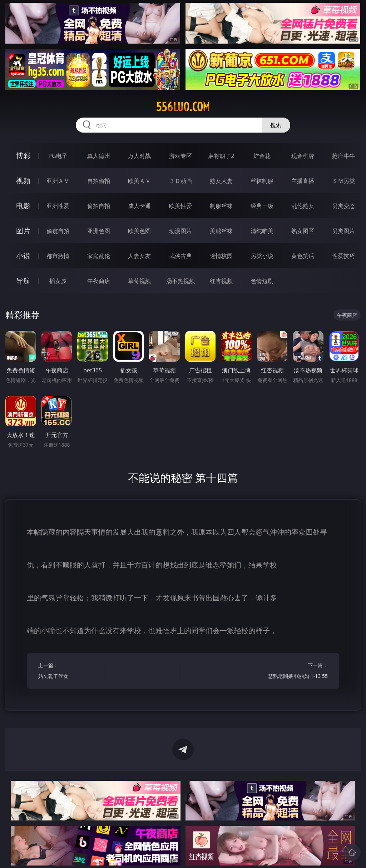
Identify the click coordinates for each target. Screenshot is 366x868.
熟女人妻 (221, 181)
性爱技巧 (343, 256)
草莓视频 (139, 281)
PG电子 (58, 156)
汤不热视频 (180, 281)
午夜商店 (99, 281)
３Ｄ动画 (180, 181)
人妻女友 (139, 256)
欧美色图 (139, 231)
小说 (23, 256)
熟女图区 (303, 231)
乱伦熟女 (303, 206)
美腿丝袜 (221, 231)
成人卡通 (139, 206)
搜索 (276, 125)
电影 (23, 206)
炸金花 (262, 156)
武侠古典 (180, 256)
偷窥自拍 (58, 231)
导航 (23, 281)
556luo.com (183, 107)
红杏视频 (221, 281)
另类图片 (343, 231)
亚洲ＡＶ (58, 181)
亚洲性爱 (58, 206)
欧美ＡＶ (139, 181)
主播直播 (303, 181)
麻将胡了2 (221, 156)
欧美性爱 (180, 206)
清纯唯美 (262, 231)
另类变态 (343, 206)
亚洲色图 (99, 231)
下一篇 (296, 672)
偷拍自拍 (99, 206)
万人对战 (139, 156)
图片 (23, 231)
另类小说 (262, 256)
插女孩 (58, 281)
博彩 (23, 156)
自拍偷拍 (99, 181)
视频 (23, 181)
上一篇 (70, 672)
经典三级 (262, 206)
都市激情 (58, 256)
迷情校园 (221, 256)
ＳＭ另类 (343, 181)
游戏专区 (180, 156)
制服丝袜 (221, 206)
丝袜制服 (262, 181)
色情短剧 (262, 281)
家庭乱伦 (99, 256)
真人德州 (99, 156)
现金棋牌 (303, 156)
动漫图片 (180, 231)
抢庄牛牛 (343, 156)
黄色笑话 (303, 256)
